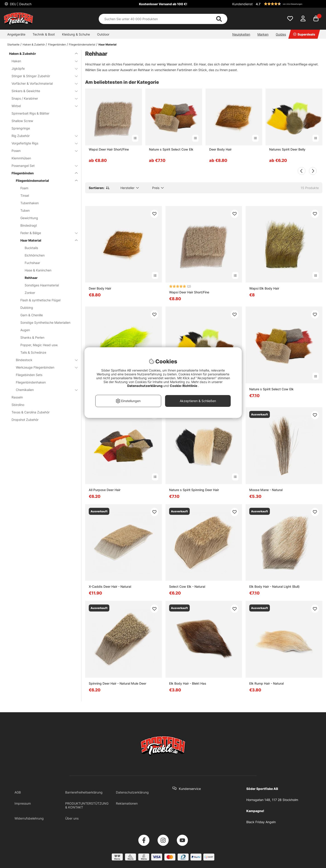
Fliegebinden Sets (29, 375)
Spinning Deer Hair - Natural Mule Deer (117, 683)
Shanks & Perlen (32, 337)
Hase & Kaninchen (38, 270)
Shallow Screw (22, 121)
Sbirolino (18, 405)
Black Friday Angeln (261, 822)
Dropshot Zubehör (25, 420)
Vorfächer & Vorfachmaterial (42, 83)
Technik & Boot (44, 34)
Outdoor (103, 34)
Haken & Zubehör (34, 44)
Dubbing (27, 308)
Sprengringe (21, 128)
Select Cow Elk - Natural (187, 586)
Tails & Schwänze (33, 352)
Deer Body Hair (220, 149)
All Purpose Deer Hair (105, 490)
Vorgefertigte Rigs (42, 143)
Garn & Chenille (32, 315)
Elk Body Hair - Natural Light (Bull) (274, 586)
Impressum (23, 803)
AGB (18, 792)
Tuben (25, 210)
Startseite (13, 44)
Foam (24, 188)
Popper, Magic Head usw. (39, 345)
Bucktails (31, 248)
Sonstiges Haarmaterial (42, 285)
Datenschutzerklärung (132, 792)
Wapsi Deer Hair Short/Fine (109, 149)
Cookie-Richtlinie (184, 386)
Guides (281, 34)
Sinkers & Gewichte (42, 91)
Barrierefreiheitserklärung (84, 792)
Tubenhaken (30, 203)
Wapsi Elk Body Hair (264, 288)
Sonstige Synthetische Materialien (45, 323)
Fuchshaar (32, 263)
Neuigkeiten (241, 34)
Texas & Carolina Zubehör (31, 412)
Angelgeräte (16, 34)
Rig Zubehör (42, 136)
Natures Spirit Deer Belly (287, 149)
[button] (288, 4)
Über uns (72, 818)
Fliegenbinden (57, 44)
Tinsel (25, 195)
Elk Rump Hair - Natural (266, 683)
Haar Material (107, 44)
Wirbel (42, 106)
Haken (42, 61)
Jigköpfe (42, 68)
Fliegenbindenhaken (31, 382)
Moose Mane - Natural (266, 490)
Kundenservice (190, 789)
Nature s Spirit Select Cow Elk (171, 149)
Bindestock (44, 360)
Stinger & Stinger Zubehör (42, 76)
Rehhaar (31, 278)
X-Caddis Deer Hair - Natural (110, 586)
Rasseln (17, 397)
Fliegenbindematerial (82, 44)
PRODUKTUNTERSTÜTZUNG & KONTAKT (87, 805)
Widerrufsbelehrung (29, 818)
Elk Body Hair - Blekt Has (188, 683)
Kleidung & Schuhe (76, 34)
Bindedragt (29, 225)
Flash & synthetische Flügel (40, 300)
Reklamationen (127, 803)
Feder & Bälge (46, 233)
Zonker (30, 293)
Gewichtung (29, 218)
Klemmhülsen (21, 158)
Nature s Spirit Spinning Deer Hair (194, 490)
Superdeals (304, 34)
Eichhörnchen (35, 255)
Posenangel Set (42, 166)
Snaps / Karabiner (42, 98)
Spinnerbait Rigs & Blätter (30, 113)
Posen (42, 151)
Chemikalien (44, 390)
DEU (20, 4)
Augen (25, 330)
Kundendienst (242, 4)
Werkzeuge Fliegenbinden (44, 367)
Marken (263, 34)
